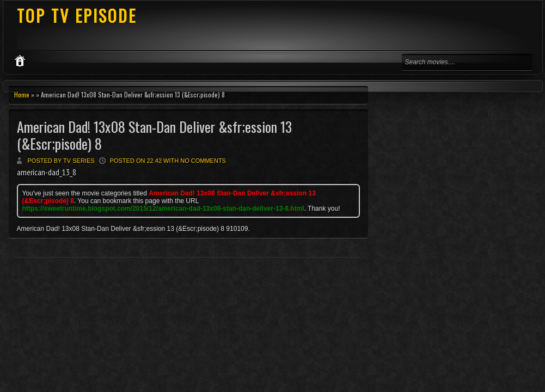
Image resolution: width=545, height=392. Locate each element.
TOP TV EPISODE (77, 16)
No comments (203, 161)
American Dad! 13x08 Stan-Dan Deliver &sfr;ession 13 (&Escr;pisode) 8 (154, 135)
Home (22, 94)
